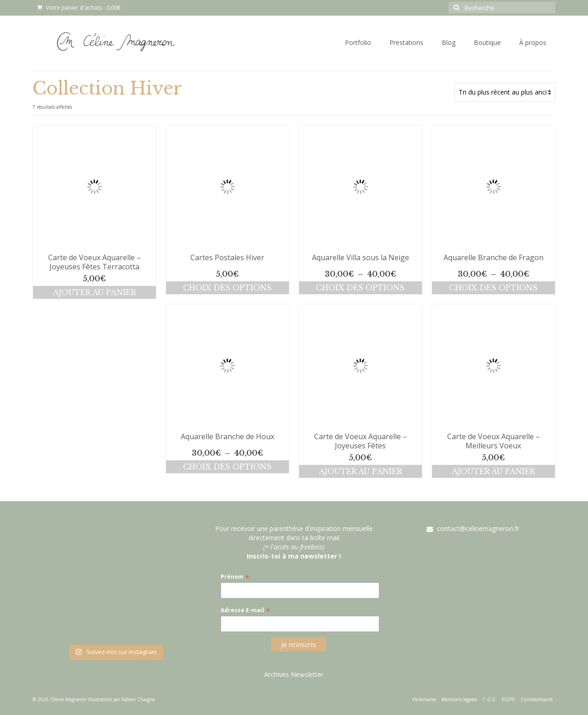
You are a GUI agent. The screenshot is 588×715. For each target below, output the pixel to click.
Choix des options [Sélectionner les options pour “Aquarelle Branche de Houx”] (227, 467)
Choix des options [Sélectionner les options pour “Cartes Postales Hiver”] (227, 288)
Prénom (235, 577)
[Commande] (505, 92)
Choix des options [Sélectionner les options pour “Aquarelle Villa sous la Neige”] (360, 288)
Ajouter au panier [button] (94, 292)
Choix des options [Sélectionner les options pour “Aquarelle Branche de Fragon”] (493, 288)
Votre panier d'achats (79, 8)
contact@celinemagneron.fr (473, 528)
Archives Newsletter (294, 674)
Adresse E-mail (245, 610)
